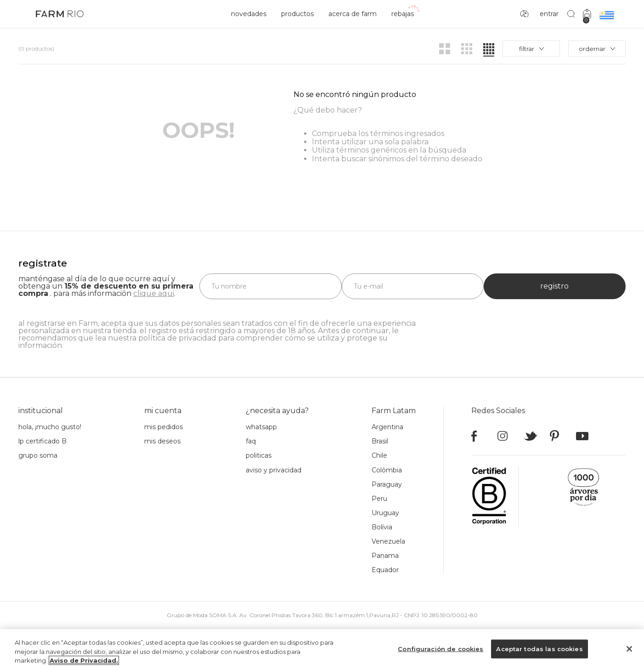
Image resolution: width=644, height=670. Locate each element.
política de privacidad (177, 338)
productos (297, 14)
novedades (249, 14)
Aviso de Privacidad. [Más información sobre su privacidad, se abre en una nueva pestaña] (84, 660)
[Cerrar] (629, 649)
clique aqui (154, 293)
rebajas (403, 14)
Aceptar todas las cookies (539, 648)
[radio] (445, 49)
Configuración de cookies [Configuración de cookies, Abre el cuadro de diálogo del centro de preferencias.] (441, 648)
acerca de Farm (353, 14)
